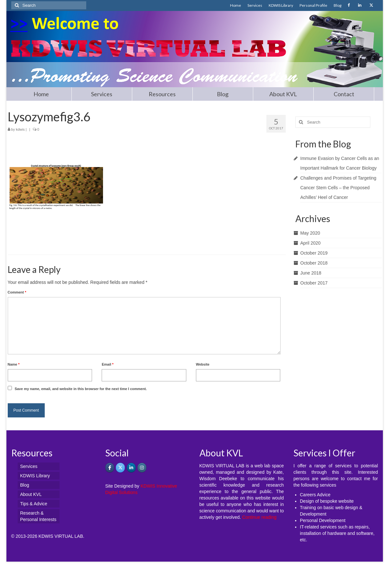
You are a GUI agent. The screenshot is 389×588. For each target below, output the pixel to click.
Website (203, 364)
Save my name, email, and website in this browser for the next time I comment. (81, 389)
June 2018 (311, 273)
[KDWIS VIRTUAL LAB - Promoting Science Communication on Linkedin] (131, 468)
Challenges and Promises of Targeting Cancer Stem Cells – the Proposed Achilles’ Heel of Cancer (338, 188)
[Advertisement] (125, 147)
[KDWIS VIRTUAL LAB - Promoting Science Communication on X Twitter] (120, 468)
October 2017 (314, 283)
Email (108, 364)
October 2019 (314, 253)
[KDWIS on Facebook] (110, 468)
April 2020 (310, 243)
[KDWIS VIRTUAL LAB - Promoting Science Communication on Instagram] (142, 468)
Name (14, 364)
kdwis (20, 129)
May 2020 (310, 233)
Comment (17, 292)
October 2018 (314, 263)
